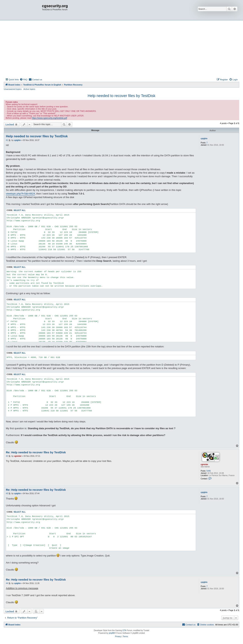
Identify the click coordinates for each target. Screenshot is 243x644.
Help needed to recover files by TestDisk (121, 96)
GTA (124, 630)
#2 (7, 456)
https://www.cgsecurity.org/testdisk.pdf (50, 118)
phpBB (112, 633)
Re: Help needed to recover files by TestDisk (36, 452)
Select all (20, 210)
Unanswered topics (13, 89)
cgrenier (204, 464)
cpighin (204, 139)
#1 (7, 140)
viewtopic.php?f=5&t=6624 (20, 194)
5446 (209, 471)
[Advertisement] (121, 49)
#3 (7, 493)
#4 (7, 583)
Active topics (29, 89)
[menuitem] (24, 80)
